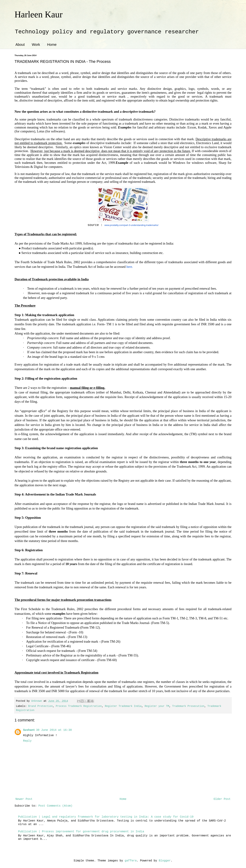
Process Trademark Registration (79, 706)
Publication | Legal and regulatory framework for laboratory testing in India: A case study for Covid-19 (106, 817)
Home (52, 45)
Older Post (222, 799)
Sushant (29, 730)
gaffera (131, 861)
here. (130, 267)
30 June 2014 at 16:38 (54, 730)
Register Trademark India (123, 706)
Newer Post (24, 799)
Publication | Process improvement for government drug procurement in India (81, 832)
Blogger (165, 861)
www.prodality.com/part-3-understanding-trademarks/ (132, 225)
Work (36, 45)
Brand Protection (40, 706)
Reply (27, 741)
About (20, 45)
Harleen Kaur (39, 14)
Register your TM (157, 706)
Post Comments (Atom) (55, 806)
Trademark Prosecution (188, 706)
